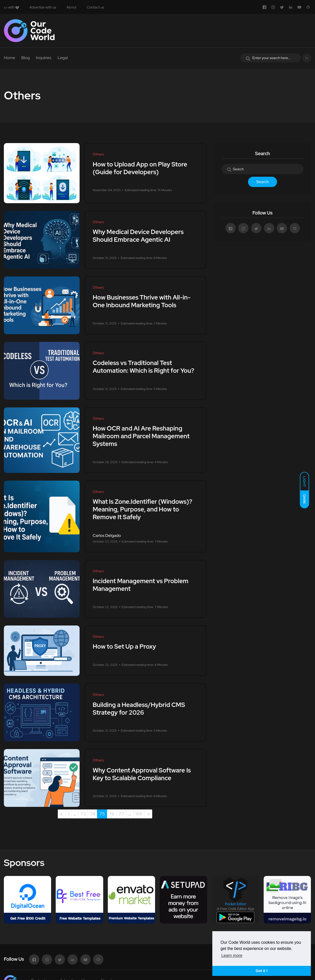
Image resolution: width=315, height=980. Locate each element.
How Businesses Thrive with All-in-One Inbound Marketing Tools (142, 301)
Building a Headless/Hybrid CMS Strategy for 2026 (139, 709)
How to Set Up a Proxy (124, 647)
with (11, 7)
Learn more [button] (232, 955)
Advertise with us (43, 7)
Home (9, 58)
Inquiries (44, 58)
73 (83, 814)
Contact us (95, 7)
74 (93, 814)
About (71, 7)
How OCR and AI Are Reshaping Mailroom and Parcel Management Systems (141, 436)
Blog (26, 58)
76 (112, 814)
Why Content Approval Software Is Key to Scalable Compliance (142, 774)
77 (121, 814)
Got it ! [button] (262, 971)
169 (139, 814)
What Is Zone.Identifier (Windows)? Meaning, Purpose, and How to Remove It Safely (142, 510)
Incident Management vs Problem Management (141, 585)
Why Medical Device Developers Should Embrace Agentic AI (138, 236)
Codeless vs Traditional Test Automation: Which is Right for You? (143, 367)
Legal (63, 58)
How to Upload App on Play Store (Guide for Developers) (140, 168)
